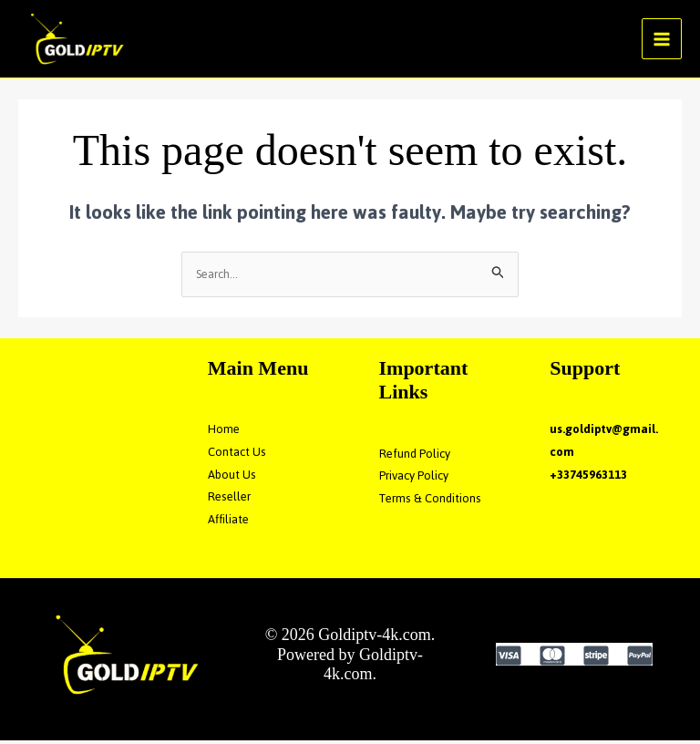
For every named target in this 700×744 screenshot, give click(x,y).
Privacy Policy (414, 479)
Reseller (229, 500)
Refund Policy (415, 456)
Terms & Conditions (431, 502)
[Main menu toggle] (662, 41)
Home (224, 433)
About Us (232, 478)
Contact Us (237, 455)
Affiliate (228, 523)
